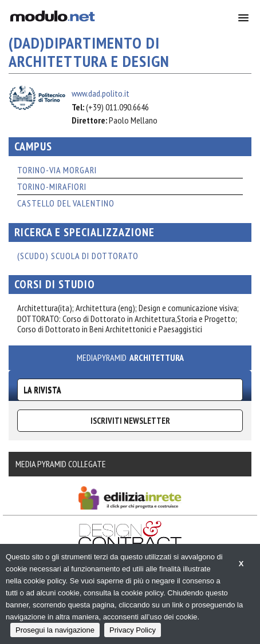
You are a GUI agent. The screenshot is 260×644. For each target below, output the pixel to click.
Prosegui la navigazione (55, 630)
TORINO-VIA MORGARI (57, 170)
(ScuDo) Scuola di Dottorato (78, 256)
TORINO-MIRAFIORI (52, 186)
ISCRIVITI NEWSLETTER (130, 421)
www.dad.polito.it (101, 93)
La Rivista (42, 390)
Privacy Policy (133, 630)
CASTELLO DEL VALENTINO (66, 203)
